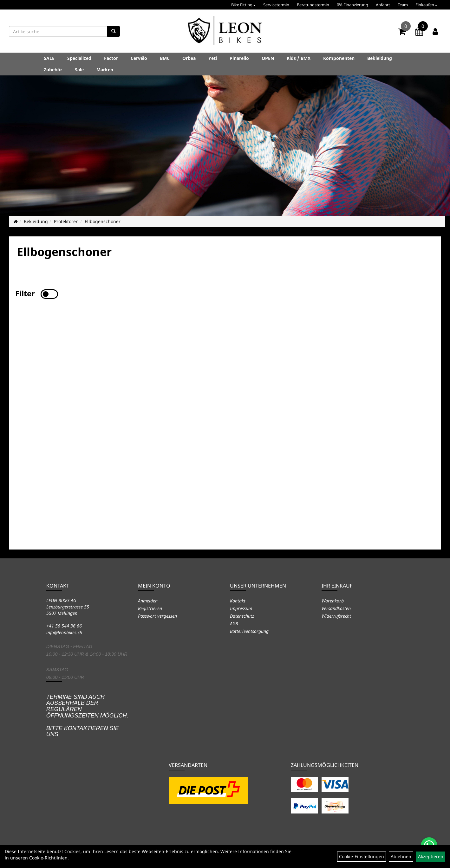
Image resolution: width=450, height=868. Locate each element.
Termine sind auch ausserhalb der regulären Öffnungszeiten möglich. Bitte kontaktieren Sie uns (87, 716)
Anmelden (148, 601)
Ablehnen (401, 856)
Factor (111, 58)
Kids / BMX (299, 58)
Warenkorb (333, 601)
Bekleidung (380, 58)
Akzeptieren (431, 856)
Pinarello (239, 58)
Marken (105, 70)
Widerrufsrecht (336, 616)
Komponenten (339, 58)
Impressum (241, 608)
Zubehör (53, 70)
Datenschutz (242, 616)
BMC (165, 58)
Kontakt (238, 601)
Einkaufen (426, 5)
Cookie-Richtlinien (48, 858)
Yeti (213, 58)
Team (403, 5)
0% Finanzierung (352, 5)
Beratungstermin (313, 5)
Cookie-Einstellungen (362, 856)
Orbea (189, 58)
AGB (234, 624)
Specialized (79, 58)
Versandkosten (336, 608)
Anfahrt (383, 5)
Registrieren (150, 608)
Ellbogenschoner (103, 221)
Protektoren (66, 221)
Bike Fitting (243, 5)
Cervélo (139, 58)
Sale (79, 70)
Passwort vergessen (157, 616)
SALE (49, 58)
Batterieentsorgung (249, 631)
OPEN (268, 58)
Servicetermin (276, 5)
